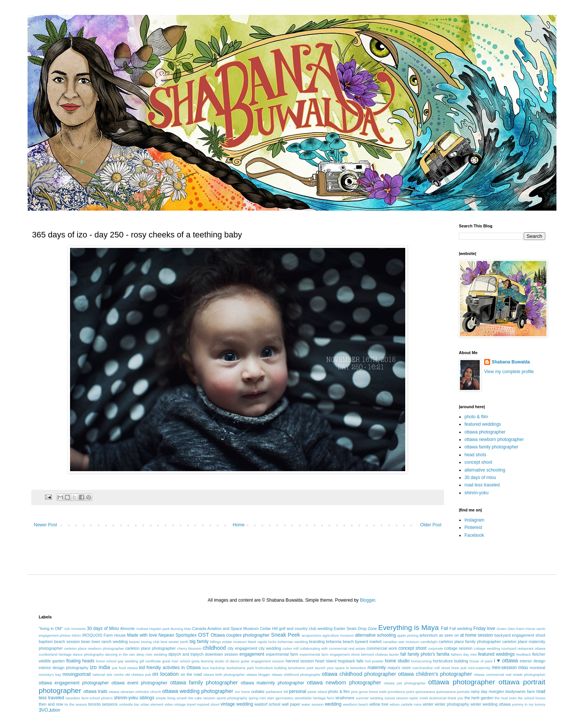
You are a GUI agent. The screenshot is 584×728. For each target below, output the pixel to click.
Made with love (142, 635)
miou (523, 668)
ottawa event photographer (139, 683)
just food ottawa (125, 668)
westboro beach (356, 704)
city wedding (270, 648)
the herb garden (479, 698)
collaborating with (314, 648)
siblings (147, 698)
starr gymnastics (280, 698)
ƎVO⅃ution (50, 710)
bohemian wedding (293, 642)
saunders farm (77, 698)
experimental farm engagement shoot (330, 654)
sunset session (396, 698)
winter (428, 704)
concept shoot (478, 462)
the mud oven (506, 698)
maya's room (399, 668)
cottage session (458, 648)
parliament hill (277, 692)
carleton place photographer (150, 648)
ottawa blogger (258, 675)
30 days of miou (480, 478)
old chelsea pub (138, 675)
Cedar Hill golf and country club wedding (296, 628)
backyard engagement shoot (520, 635)
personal (298, 691)
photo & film (476, 417)
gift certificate (150, 661)
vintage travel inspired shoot (197, 704)
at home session (476, 635)
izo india (100, 667)
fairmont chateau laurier (380, 654)
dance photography (88, 654)
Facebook (474, 535)
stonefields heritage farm (314, 698)
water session (313, 704)
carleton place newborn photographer (94, 648)
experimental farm (282, 654)
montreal (537, 668)
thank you (456, 698)
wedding (333, 704)
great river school (176, 661)
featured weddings (483, 424)
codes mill (290, 648)
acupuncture (312, 635)
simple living (166, 698)
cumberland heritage (55, 654)
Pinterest (473, 527)
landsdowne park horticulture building (257, 668)
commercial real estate (347, 648)
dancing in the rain (120, 654)
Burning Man (181, 629)
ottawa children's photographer (435, 674)
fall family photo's (418, 654)
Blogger (367, 600)
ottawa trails (95, 691)
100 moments (75, 629)
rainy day (479, 691)
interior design (532, 661)
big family (199, 642)
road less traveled (482, 485)
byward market (368, 642)
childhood (215, 648)
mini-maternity (479, 668)
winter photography (452, 704)
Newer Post (45, 525)
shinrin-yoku (477, 493)
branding (317, 642)
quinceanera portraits (453, 692)
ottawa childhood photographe (296, 675)
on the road (191, 674)
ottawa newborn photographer (494, 439)
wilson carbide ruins (405, 704)
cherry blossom (190, 648)
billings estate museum (228, 642)
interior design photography (64, 668)
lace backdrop (214, 668)
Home (239, 525)
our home (242, 692)
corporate (436, 648)
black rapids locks (262, 642)
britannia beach (340, 642)
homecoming (421, 661)
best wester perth (174, 642)
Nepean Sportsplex (178, 635)
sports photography (232, 698)
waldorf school (267, 704)
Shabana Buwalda (511, 362)
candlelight (429, 642)
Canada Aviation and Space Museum (226, 628)
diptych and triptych (186, 654)
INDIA (76, 635)
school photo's (101, 698)
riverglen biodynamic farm (512, 691)
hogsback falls (351, 661)
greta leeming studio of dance (215, 661)
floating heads (80, 661)
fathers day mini (464, 654)
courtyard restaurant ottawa (523, 648)
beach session (67, 642)
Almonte (127, 628)
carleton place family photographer (470, 642)
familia (443, 654)
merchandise (423, 668)
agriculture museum (338, 635)
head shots (475, 455)
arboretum (429, 635)
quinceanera (425, 692)
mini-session (504, 668)
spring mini (257, 698)
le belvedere (356, 668)
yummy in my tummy (529, 704)
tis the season (76, 704)
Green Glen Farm (510, 629)
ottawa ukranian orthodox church (135, 692)
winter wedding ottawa (491, 704)
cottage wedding (487, 648)
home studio (397, 661)
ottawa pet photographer (405, 683)
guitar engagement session (263, 661)
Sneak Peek (285, 635)
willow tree (379, 704)
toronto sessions (103, 704)
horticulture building (450, 661)
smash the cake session (196, 698)
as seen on (449, 635)
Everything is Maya (408, 628)
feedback (523, 654)
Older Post (431, 525)
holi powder (374, 661)
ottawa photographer (485, 432)
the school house (531, 698)
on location (166, 674)
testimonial (438, 698)
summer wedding (369, 698)
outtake (258, 691)
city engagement (242, 648)
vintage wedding (237, 704)
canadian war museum (401, 642)
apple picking (408, 635)
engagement (252, 654)
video (169, 704)
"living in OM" (51, 628)
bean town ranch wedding (104, 642)
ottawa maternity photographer (272, 683)
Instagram (474, 520)
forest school (106, 661)
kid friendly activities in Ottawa (170, 668)
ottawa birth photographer (224, 675)
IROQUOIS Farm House (104, 635)
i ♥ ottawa (506, 661)
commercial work (382, 648)
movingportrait (77, 674)
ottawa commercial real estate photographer (510, 675)
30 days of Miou (103, 628)
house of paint (481, 661)
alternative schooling (485, 470)
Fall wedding (461, 628)
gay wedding (128, 661)
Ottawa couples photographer (240, 635)
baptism (46, 642)
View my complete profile (509, 372)
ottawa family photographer (491, 447)
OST (204, 635)
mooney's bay (50, 675)
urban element (152, 704)
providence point (401, 692)
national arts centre (108, 675)
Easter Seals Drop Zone (355, 628)
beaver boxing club (144, 642)
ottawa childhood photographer (359, 674)
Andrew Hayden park (153, 629)
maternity (377, 668)
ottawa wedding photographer (198, 691)
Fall (445, 628)
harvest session (300, 661)
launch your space (330, 668)
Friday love (484, 628)
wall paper (291, 704)
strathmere (345, 698)
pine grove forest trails (369, 692)
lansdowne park (301, 668)
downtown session (221, 654)
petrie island (317, 692)
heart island (326, 661)
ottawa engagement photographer (74, 683)
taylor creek (419, 698)
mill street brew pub (450, 668)
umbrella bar (129, 704)
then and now (51, 704)
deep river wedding (152, 654)
